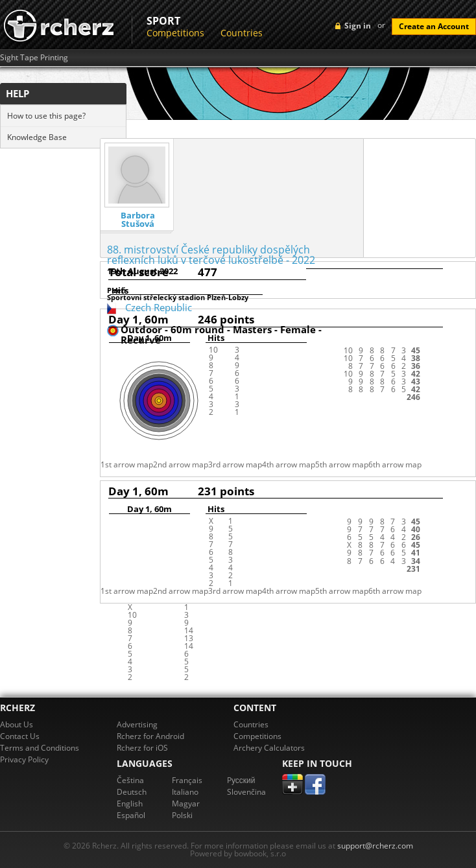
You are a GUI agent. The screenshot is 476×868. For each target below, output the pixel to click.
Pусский (241, 780)
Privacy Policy (24, 759)
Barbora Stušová (138, 220)
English (130, 803)
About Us (17, 724)
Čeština (130, 780)
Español (131, 815)
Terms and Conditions (40, 748)
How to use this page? (46, 116)
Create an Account (434, 26)
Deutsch (132, 792)
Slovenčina (246, 792)
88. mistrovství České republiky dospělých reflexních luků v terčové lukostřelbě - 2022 (211, 255)
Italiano (185, 792)
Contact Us (20, 736)
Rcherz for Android (150, 736)
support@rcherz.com (375, 846)
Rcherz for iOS (142, 748)
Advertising (137, 724)
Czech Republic (159, 307)
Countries (242, 33)
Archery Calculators (269, 748)
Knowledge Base (37, 137)
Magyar (186, 803)
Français (187, 780)
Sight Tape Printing (34, 58)
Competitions (175, 33)
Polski (182, 815)
